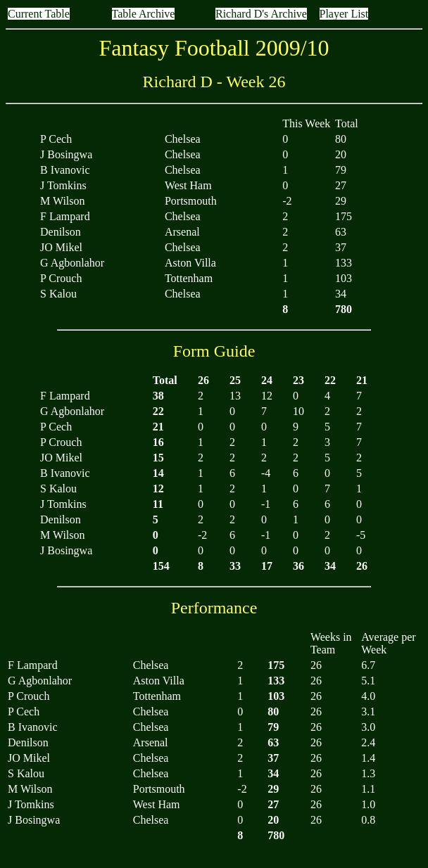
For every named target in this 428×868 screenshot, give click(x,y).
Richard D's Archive (261, 14)
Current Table (39, 14)
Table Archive (144, 14)
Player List (344, 14)
